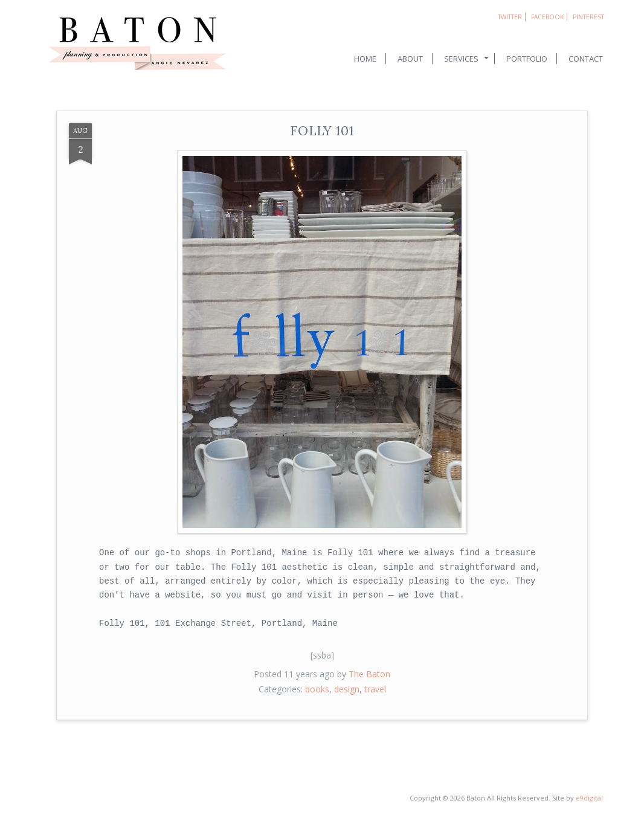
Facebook (547, 17)
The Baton (369, 674)
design (347, 689)
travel (375, 689)
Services (461, 59)
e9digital (589, 798)
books (317, 689)
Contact (586, 59)
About (410, 59)
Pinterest (588, 17)
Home (365, 59)
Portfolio (527, 59)
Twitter (510, 17)
